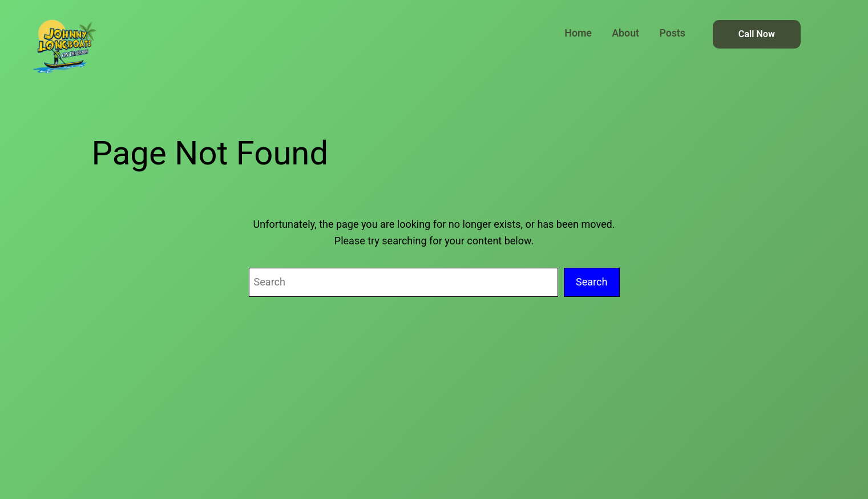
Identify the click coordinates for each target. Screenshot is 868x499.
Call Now (757, 34)
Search (592, 282)
